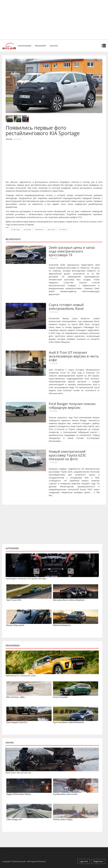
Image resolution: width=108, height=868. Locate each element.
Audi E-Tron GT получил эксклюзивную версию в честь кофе (74, 356)
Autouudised (25, 46)
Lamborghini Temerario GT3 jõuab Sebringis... (27, 579)
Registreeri (98, 861)
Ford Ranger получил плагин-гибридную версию (73, 406)
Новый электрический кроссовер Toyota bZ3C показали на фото (68, 455)
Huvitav (54, 46)
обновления (39, 229)
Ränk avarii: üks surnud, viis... (19, 773)
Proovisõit (40, 46)
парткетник (51, 229)
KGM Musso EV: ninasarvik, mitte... (21, 676)
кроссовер (27, 229)
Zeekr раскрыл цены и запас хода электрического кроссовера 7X (72, 251)
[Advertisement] (54, 20)
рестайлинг (63, 229)
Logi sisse (84, 861)
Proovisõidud (13, 646)
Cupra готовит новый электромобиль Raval (66, 306)
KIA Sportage (15, 229)
